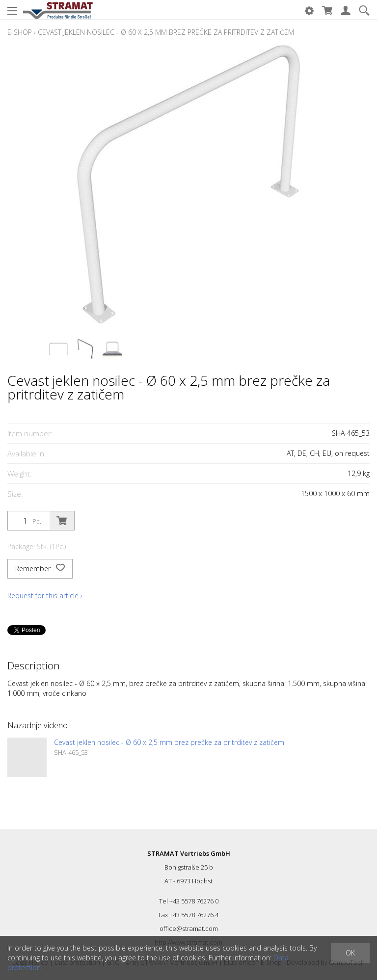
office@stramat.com (189, 928)
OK (350, 953)
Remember (40, 569)
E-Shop (20, 32)
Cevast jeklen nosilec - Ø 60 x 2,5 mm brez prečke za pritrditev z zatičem (166, 32)
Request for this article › (45, 596)
